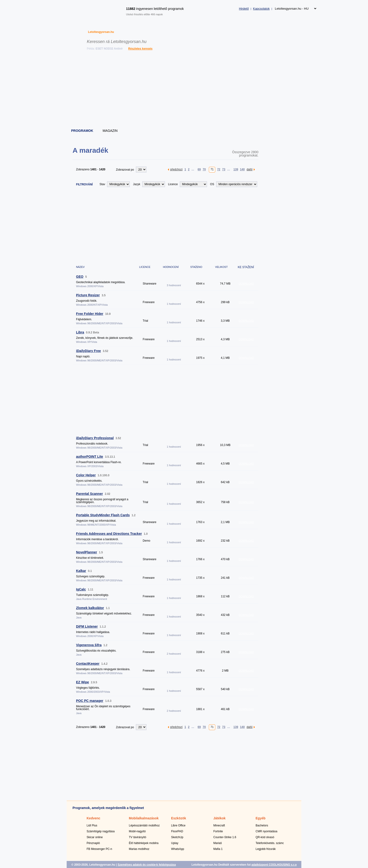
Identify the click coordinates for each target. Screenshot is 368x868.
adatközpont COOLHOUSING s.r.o (274, 865)
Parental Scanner (89, 494)
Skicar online (95, 837)
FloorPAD (177, 831)
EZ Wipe (82, 682)
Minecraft (219, 825)
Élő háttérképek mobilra (144, 843)
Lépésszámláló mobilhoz (144, 825)
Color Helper (86, 475)
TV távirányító (138, 837)
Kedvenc (93, 818)
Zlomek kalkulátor (90, 608)
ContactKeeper (88, 664)
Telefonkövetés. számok (271, 843)
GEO (80, 277)
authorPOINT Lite (90, 457)
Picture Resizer (88, 295)
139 (236, 169)
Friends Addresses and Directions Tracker (109, 534)
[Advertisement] (184, 90)
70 (204, 169)
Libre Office (178, 825)
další (250, 169)
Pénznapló (93, 843)
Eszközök (179, 818)
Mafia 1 (218, 849)
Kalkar (81, 571)
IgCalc (81, 589)
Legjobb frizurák (266, 849)
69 (199, 169)
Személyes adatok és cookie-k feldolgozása (147, 865)
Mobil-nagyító (137, 831)
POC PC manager (90, 701)
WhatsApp (178, 849)
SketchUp (177, 837)
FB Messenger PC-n (99, 849)
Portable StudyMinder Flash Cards (103, 515)
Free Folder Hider (90, 314)
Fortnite (218, 831)
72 (219, 169)
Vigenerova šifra (89, 645)
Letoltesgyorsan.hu (101, 32)
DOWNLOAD (246, 284)
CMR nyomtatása (266, 831)
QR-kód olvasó (265, 837)
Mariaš (218, 843)
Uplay (175, 843)
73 (224, 169)
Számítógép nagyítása (101, 831)
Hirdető (244, 9)
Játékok (219, 818)
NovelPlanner (86, 552)
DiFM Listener (87, 626)
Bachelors (262, 825)
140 (242, 169)
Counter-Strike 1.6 (225, 837)
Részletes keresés (140, 49)
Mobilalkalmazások (144, 818)
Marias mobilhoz (139, 849)
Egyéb (261, 818)
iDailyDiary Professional (95, 438)
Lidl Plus (92, 825)
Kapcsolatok (261, 9)
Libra (80, 332)
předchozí (176, 169)
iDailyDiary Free (88, 351)
